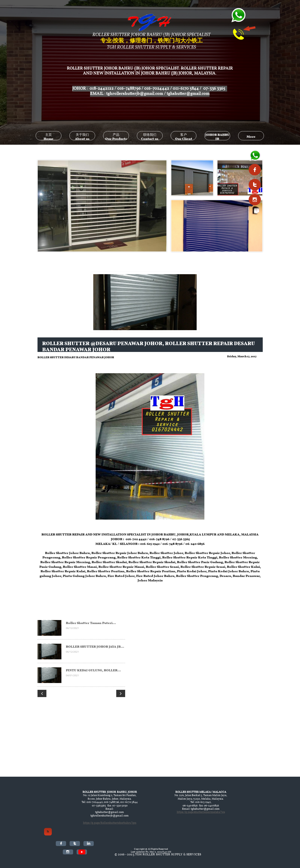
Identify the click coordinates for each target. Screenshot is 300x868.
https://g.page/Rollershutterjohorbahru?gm (110, 823)
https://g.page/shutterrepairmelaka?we (201, 812)
